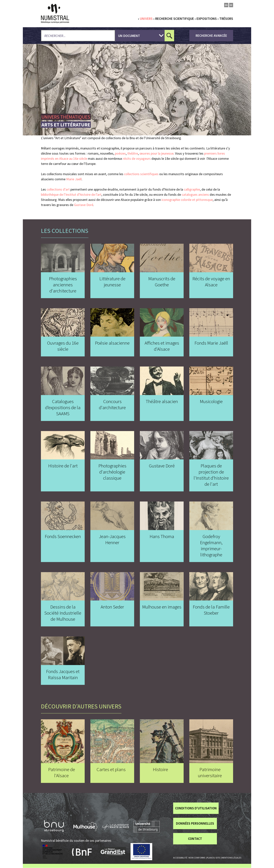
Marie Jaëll (74, 179)
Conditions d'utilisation (196, 808)
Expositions (207, 19)
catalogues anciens (195, 194)
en (226, 5)
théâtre (133, 153)
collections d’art (58, 189)
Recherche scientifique (175, 19)
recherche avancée (211, 36)
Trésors (226, 19)
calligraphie (192, 189)
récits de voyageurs (137, 159)
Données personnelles (195, 823)
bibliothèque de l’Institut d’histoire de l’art (71, 194)
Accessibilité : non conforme (189, 858)
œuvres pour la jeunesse (157, 153)
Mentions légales (231, 858)
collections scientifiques (141, 174)
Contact (195, 839)
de (231, 5)
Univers (146, 19)
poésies (120, 153)
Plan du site (213, 858)
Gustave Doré (84, 205)
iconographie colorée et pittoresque (187, 200)
